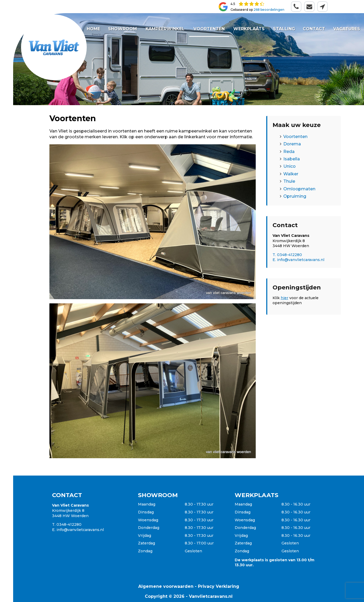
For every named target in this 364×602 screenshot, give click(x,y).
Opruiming (295, 196)
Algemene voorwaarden (166, 586)
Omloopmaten (299, 189)
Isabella (292, 159)
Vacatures (346, 29)
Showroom (122, 29)
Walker (291, 174)
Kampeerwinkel (165, 29)
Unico (289, 166)
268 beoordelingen (269, 10)
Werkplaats (249, 29)
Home (93, 29)
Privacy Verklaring (219, 586)
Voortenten (209, 29)
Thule (289, 181)
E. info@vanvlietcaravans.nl (298, 260)
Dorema (292, 144)
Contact (314, 29)
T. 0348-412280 (287, 255)
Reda (289, 152)
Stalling (284, 29)
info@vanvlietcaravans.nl (80, 530)
